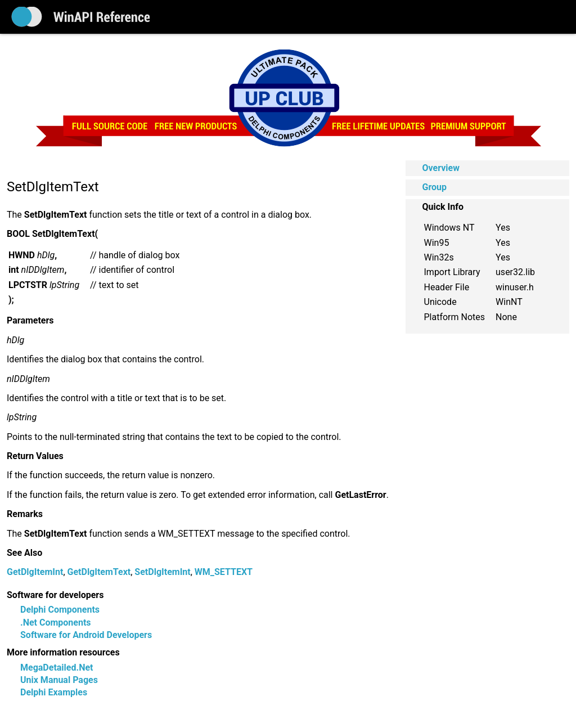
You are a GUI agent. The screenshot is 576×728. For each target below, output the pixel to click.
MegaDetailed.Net (57, 668)
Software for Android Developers (86, 635)
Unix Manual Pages (59, 680)
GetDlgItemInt (35, 572)
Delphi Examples (54, 692)
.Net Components (56, 623)
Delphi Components (60, 610)
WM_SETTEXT (224, 572)
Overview (441, 168)
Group (435, 187)
